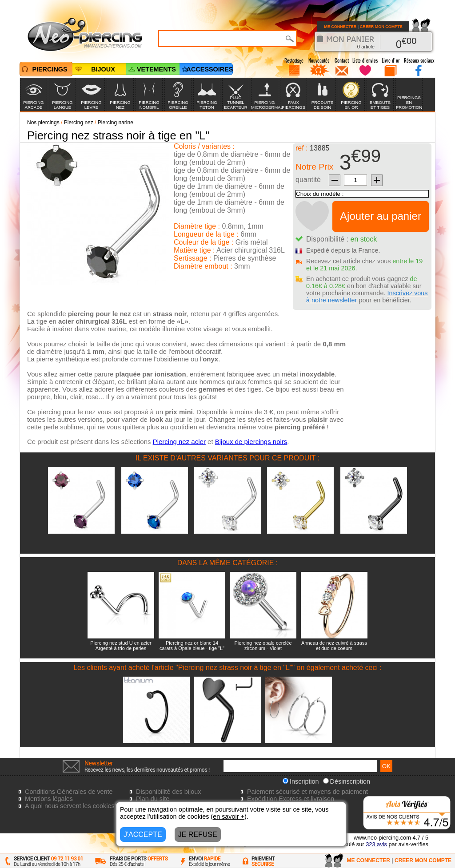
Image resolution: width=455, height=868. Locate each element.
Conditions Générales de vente (69, 792)
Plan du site (153, 799)
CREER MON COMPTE (381, 27)
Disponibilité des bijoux (168, 792)
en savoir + (229, 816)
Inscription (301, 781)
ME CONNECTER (340, 27)
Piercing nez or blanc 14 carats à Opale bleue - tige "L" (192, 646)
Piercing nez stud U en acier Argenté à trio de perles (121, 646)
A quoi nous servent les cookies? (72, 806)
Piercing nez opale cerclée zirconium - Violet (263, 646)
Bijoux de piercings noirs (251, 442)
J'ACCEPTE (143, 834)
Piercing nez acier (179, 442)
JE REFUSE (198, 834)
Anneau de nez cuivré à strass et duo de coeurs (334, 646)
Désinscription (347, 781)
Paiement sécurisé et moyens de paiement (307, 792)
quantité (308, 180)
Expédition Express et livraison (291, 799)
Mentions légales (49, 799)
